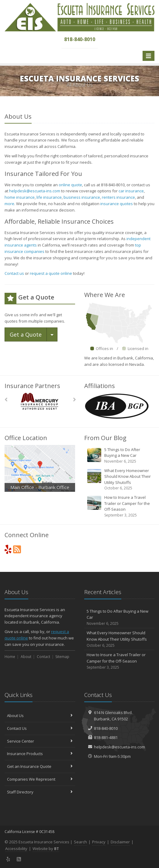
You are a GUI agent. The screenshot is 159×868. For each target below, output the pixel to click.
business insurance (82, 197)
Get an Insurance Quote (40, 766)
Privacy (99, 842)
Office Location (26, 438)
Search (80, 842)
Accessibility (16, 849)
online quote (70, 185)
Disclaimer (120, 842)
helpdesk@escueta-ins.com (35, 191)
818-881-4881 (106, 737)
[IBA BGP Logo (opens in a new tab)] (119, 406)
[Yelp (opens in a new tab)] (8, 549)
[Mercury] (40, 401)
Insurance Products (40, 754)
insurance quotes (117, 204)
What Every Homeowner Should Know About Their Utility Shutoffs (120, 480)
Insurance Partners (32, 386)
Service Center (40, 741)
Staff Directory (40, 792)
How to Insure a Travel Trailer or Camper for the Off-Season (120, 506)
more (9, 204)
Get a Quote (26, 334)
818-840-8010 (106, 728)
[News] (17, 549)
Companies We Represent (40, 779)
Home (10, 657)
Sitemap (62, 657)
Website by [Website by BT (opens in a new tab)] (46, 849)
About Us (40, 716)
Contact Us (40, 728)
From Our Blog (105, 438)
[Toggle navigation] (149, 56)
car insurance (131, 191)
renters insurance (118, 197)
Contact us (14, 273)
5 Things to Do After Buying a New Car (120, 455)
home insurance (20, 197)
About (26, 657)
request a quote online (51, 273)
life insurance (49, 197)
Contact (43, 657)
